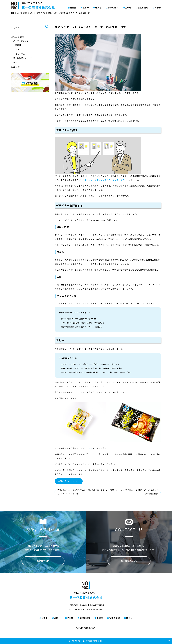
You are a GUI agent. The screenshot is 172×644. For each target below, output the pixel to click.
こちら (90, 448)
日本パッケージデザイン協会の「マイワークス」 (105, 180)
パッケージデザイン (38, 13)
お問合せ (157, 8)
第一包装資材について (23, 58)
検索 (47, 28)
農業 (15, 62)
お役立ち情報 (142, 8)
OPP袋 (18, 49)
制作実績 (97, 8)
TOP (13, 13)
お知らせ (15, 67)
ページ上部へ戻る (169, 641)
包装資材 (17, 45)
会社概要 (72, 8)
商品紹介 (85, 8)
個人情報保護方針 (86, 628)
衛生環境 (127, 8)
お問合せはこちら (129, 561)
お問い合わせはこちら (69, 481)
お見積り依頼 (43, 561)
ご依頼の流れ (112, 8)
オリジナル (20, 54)
